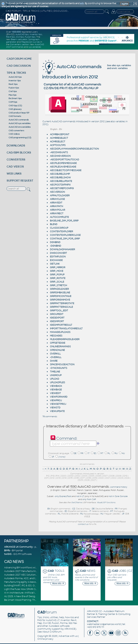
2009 (118, 476)
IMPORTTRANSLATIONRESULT (66, 329)
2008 (112, 476)
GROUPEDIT (57, 314)
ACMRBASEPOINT (60, 134)
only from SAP (89, 499)
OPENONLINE (57, 350)
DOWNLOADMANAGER (62, 249)
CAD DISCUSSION (19, 66)
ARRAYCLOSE (57, 199)
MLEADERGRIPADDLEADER (65, 339)
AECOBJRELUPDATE (61, 181)
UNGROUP (56, 375)
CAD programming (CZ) (20, 137)
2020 (101, 478)
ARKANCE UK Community (18, 547)
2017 (82, 478)
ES (95, 453)
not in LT (80, 496)
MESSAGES (56, 336)
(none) (62, 457)
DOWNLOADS (16, 145)
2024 (127, 478)
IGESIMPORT (57, 321)
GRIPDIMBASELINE (60, 293)
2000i (71, 476)
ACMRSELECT (58, 142)
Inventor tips (36, 34)
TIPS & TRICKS (16, 73)
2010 (125, 476)
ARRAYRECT (57, 214)
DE (75, 453)
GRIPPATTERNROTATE (62, 303)
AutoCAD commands (19, 120)
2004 (84, 476)
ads (82, 3)
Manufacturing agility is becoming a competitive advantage (37, 582)
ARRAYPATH (57, 206)
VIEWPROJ (56, 400)
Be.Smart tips (15, 98)
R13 (53, 476)
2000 (63, 476)
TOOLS (56, 571)
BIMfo (7, 551)
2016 (76, 478)
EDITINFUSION (58, 257)
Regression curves (31, 42)
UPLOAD (55, 379)
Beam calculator (19, 39)
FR (82, 453)
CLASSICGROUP (59, 228)
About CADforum (52, 632)
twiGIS (8, 554)
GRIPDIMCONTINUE (61, 296)
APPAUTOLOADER (60, 196)
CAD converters (16, 130)
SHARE (54, 361)
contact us (83, 524)
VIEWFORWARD (59, 397)
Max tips (13, 95)
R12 (48, 476)
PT (102, 453)
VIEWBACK (56, 386)
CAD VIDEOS (15, 167)
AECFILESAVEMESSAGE (63, 167)
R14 (57, 476)
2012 (52, 478)
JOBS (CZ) (123, 571)
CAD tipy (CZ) (15, 106)
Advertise (64, 636)
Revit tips (11, 37)
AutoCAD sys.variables (20, 123)
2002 (78, 476)
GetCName (77, 502)
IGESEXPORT (57, 318)
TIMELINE (55, 372)
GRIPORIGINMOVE (60, 300)
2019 (95, 478)
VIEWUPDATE (57, 411)
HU (123, 453)
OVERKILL (55, 354)
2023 (120, 478)
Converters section (19, 44)
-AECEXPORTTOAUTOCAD (65, 160)
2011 (46, 478)
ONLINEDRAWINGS (60, 347)
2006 (98, 476)
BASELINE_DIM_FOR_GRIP (64, 221)
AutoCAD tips (22, 34)
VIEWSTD (55, 408)
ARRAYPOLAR (57, 210)
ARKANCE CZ (94, 611)
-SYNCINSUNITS (59, 368)
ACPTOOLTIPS (58, 145)
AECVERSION (57, 192)
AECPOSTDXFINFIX (60, 185)
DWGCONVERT (58, 253)
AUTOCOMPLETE (59, 217)
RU (116, 453)
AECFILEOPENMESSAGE (63, 163)
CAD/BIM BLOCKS (19, 153)
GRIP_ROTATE (58, 278)
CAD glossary (15, 109)
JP (53, 457)
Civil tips (20, 37)
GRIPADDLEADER (59, 289)
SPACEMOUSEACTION (62, 365)
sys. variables (124, 65)
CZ (74, 509)
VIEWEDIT (55, 393)
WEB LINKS (14, 174)
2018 (88, 478)
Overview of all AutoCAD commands (78, 487)
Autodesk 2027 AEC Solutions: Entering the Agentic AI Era (36, 575)
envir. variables (120, 68)
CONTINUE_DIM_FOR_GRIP (65, 239)
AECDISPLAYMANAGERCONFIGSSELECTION (74, 149)
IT (89, 453)
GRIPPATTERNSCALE (61, 307)
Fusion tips (30, 37)
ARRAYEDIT (56, 203)
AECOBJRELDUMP (60, 174)
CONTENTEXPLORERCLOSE (65, 235)
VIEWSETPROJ (58, 404)
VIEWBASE (56, 390)
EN (49, 509)
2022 (114, 478)
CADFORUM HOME (19, 59)
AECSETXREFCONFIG (62, 188)
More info (58, 583)
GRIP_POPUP (57, 275)
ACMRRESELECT (59, 138)
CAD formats (15, 116)
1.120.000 (16, 32)
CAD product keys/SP (19, 113)
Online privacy (45, 639)
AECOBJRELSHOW (60, 178)
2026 (87, 480)
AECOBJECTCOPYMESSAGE (66, 170)
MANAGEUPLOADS (60, 332)
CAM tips (13, 102)
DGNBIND (55, 242)
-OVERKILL (56, 357)
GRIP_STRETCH (58, 285)
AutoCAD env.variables (20, 127)
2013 (58, 478)
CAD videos (14, 134)
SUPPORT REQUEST (20, 181)
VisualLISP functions (106, 502)
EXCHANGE (56, 260)
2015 (70, 478)
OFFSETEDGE (58, 343)
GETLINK (55, 264)
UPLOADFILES (57, 382)
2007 (105, 476)
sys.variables (35, 47)
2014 (64, 478)
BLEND (54, 224)
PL (109, 453)
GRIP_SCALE (57, 282)
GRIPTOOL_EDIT (59, 311)
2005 (91, 476)
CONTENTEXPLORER (61, 232)
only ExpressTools (63, 496)
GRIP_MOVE (57, 271)
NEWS (88, 571)
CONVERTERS (16, 160)
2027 (93, 480)
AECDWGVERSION (60, 156)
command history (119, 487)
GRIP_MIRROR (58, 267)
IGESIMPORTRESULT (61, 325)
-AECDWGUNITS (59, 152)
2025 (80, 480)
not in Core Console (118, 496)
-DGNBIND (56, 246)
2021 (107, 478)
